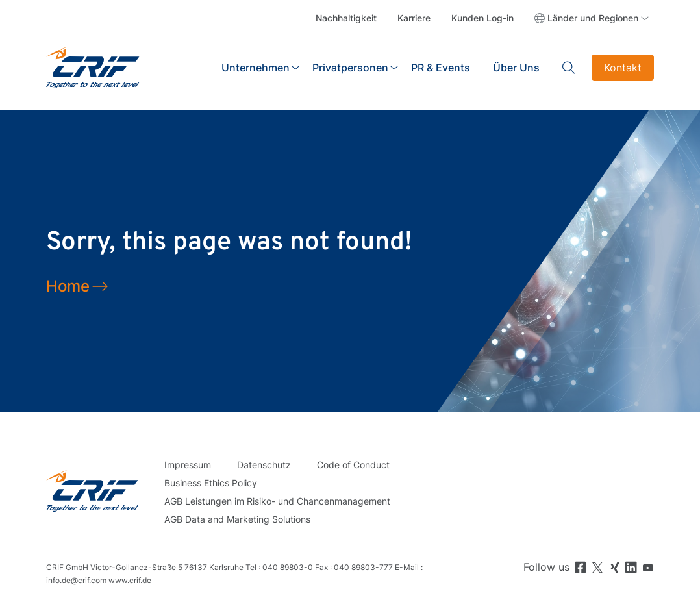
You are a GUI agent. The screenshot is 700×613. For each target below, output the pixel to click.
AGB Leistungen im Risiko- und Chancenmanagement (277, 501)
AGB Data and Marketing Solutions (237, 519)
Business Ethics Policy (211, 483)
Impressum (188, 465)
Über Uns (516, 68)
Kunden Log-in (482, 18)
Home (68, 286)
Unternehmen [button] (256, 68)
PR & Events (441, 68)
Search (569, 68)
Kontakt (623, 68)
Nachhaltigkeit (346, 18)
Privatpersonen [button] (350, 68)
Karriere (414, 18)
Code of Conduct (353, 465)
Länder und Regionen (593, 18)
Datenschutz (264, 465)
